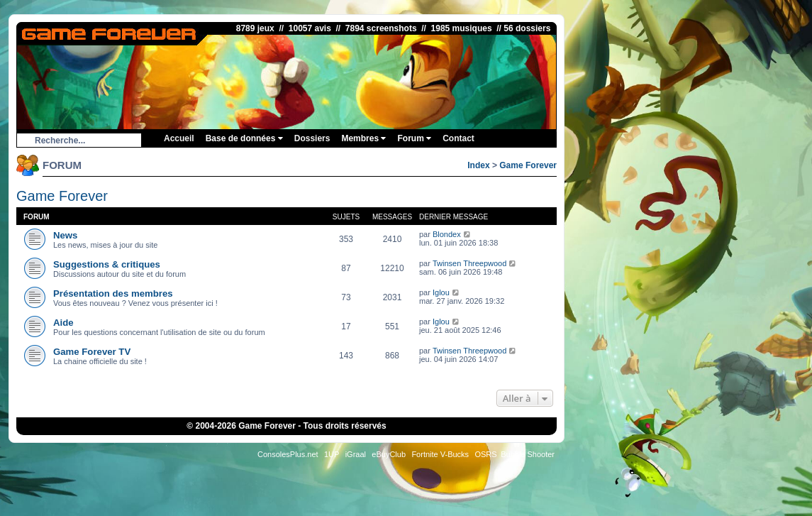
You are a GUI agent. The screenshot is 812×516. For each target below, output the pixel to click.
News (65, 235)
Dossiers (312, 138)
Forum (414, 138)
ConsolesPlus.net (288, 454)
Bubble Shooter (528, 454)
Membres (363, 138)
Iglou (441, 292)
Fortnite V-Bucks (440, 454)
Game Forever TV (92, 352)
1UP (332, 454)
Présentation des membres (113, 293)
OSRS (485, 454)
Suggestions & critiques (107, 264)
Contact (458, 138)
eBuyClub (389, 454)
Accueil (179, 138)
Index (478, 165)
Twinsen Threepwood (469, 263)
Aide (63, 323)
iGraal (356, 454)
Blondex (447, 234)
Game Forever (528, 165)
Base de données (244, 138)
